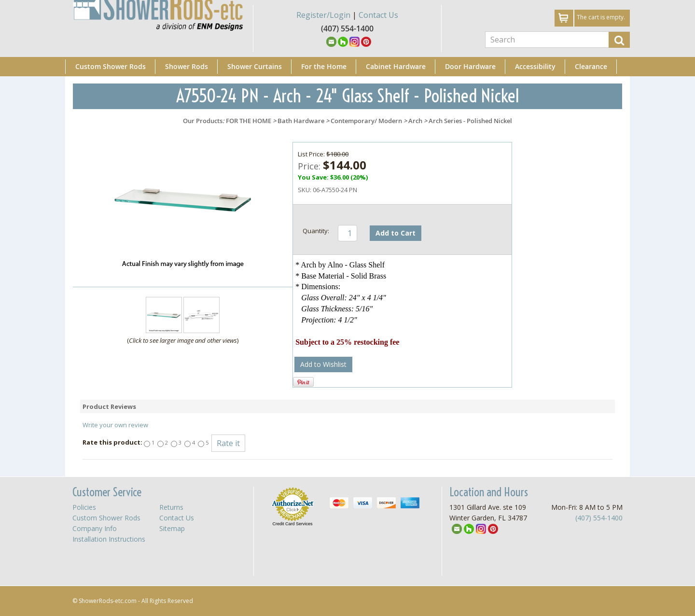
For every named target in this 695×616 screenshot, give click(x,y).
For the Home (324, 66)
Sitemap (172, 528)
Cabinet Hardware (396, 66)
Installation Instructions (109, 539)
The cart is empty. (601, 17)
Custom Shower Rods (111, 66)
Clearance (591, 66)
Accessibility (535, 66)
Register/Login (323, 15)
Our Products (203, 121)
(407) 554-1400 (599, 518)
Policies (84, 507)
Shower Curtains (255, 66)
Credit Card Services (292, 524)
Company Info (95, 528)
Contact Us (378, 15)
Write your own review (115, 425)
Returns (171, 507)
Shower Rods (187, 66)
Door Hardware (470, 66)
